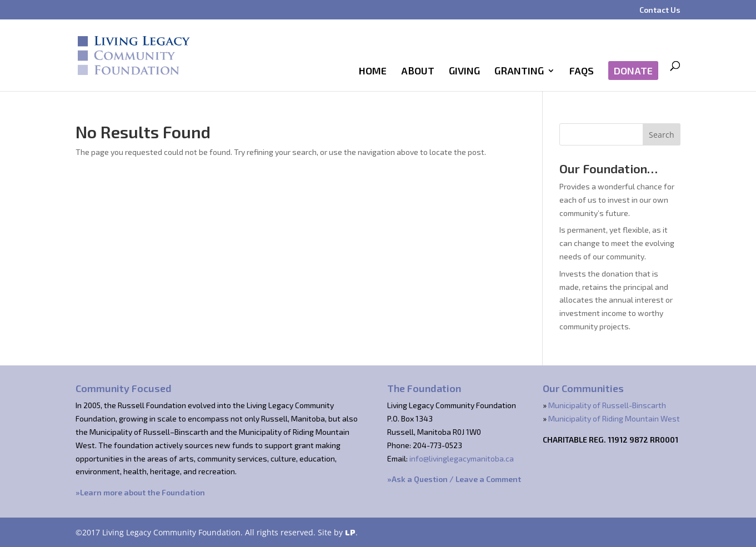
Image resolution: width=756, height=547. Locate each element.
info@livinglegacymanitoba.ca (462, 458)
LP (350, 532)
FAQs (582, 72)
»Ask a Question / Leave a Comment (454, 479)
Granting (519, 72)
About (418, 72)
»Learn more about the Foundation (140, 492)
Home (373, 72)
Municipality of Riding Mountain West (614, 418)
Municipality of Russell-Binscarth (607, 405)
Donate (633, 71)
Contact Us (660, 10)
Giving (464, 72)
